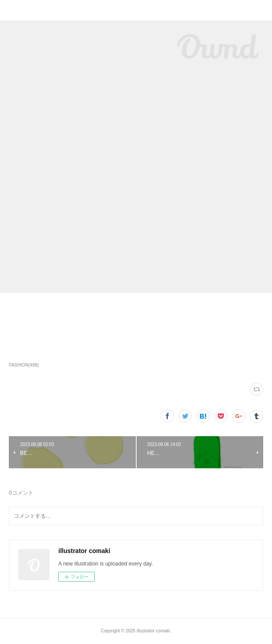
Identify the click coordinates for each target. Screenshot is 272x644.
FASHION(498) (24, 365)
